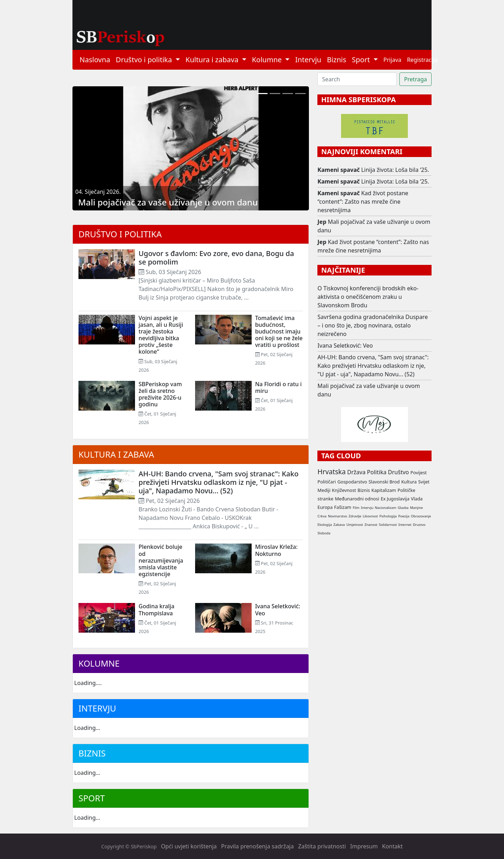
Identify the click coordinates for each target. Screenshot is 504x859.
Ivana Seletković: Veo (278, 610)
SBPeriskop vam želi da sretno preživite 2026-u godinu (160, 394)
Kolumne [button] (268, 60)
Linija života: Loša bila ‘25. (395, 170)
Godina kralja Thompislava (156, 610)
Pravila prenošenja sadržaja (258, 846)
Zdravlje (355, 516)
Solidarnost (388, 525)
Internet (405, 525)
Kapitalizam (384, 490)
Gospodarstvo (352, 482)
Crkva (322, 516)
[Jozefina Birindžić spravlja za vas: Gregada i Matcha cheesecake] (300, 94)
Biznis (337, 60)
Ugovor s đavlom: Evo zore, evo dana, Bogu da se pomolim (216, 258)
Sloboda (324, 533)
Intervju (308, 60)
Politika (377, 472)
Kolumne (99, 663)
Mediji (324, 490)
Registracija (422, 60)
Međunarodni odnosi (357, 499)
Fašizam (342, 507)
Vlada (417, 499)
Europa (325, 507)
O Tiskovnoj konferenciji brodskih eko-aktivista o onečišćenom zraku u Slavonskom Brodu (368, 297)
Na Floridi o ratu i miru (279, 387)
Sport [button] (362, 60)
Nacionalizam (386, 508)
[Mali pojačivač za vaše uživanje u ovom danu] (262, 94)
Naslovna (95, 60)
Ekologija (325, 525)
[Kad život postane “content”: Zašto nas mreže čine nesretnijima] (288, 94)
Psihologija (388, 516)
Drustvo (419, 525)
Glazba (403, 508)
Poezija (404, 516)
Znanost (371, 525)
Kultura (409, 482)
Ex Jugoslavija (395, 499)
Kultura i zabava (116, 454)
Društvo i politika (120, 234)
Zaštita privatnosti (322, 846)
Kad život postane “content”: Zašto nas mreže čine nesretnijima (363, 202)
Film (356, 508)
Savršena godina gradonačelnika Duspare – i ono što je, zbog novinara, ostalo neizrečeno (373, 325)
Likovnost (370, 516)
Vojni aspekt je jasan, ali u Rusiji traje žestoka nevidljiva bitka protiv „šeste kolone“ (161, 335)
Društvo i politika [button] (145, 60)
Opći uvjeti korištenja (189, 846)
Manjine (416, 508)
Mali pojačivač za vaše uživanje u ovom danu (168, 202)
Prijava (392, 60)
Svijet (424, 482)
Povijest (418, 472)
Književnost (344, 490)
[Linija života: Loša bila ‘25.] (275, 94)
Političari (327, 482)
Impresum (364, 846)
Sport (92, 798)
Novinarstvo (338, 516)
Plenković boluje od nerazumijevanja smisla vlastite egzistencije (161, 560)
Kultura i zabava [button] (213, 60)
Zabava (339, 525)
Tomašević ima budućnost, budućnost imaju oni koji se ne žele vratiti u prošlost (279, 332)
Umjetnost (355, 525)
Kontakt (392, 846)
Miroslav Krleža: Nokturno (276, 550)
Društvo (398, 472)
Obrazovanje (421, 516)
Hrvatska (332, 472)
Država (356, 472)
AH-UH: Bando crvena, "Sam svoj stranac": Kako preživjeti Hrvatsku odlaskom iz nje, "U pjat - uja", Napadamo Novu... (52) (219, 482)
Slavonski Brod (384, 482)
